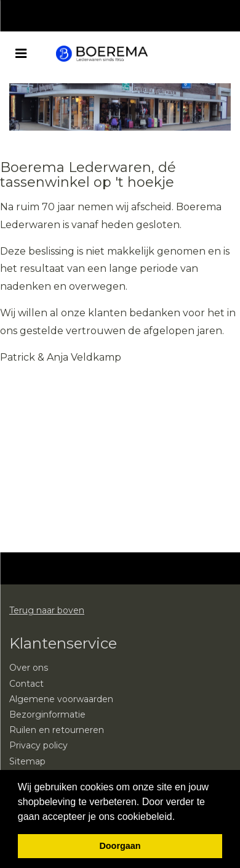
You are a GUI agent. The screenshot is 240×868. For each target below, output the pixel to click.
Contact (26, 684)
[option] (120, 107)
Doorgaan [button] (120, 846)
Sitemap (27, 761)
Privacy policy (38, 745)
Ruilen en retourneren (57, 730)
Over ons (29, 668)
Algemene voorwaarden (61, 699)
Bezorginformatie (47, 714)
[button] (180, 817)
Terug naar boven (47, 610)
